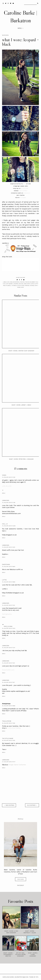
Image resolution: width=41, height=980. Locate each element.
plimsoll (9, 285)
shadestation (27, 193)
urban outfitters (23, 191)
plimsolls (15, 285)
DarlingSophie (7, 614)
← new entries (9, 805)
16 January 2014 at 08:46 (9, 706)
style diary (21, 285)
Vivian (4, 475)
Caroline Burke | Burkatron (13, 977)
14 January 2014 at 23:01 (9, 547)
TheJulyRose (7, 721)
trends (27, 285)
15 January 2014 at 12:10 (9, 648)
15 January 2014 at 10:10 (8, 605)
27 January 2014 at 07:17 (9, 762)
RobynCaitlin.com (8, 670)
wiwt (22, 287)
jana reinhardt (24, 188)
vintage (32, 285)
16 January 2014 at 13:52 (9, 723)
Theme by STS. (34, 977)
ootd (32, 284)
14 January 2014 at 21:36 (9, 502)
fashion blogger (30, 282)
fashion (22, 282)
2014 (8, 282)
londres (16, 284)
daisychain (6, 564)
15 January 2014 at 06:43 (9, 566)
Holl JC (5, 524)
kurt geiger (23, 197)
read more (21, 879)
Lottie (4, 580)
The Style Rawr (8, 738)
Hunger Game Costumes (17, 765)
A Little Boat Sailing (14, 728)
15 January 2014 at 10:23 (9, 628)
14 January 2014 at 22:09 (9, 526)
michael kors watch (25, 284)
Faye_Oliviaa (8, 626)
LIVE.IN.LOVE (7, 486)
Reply (4, 493)
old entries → (32, 805)
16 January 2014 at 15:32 (9, 740)
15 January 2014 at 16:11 (8, 682)
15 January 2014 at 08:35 (9, 582)
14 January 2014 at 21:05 (9, 477)
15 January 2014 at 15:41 (8, 663)
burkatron (16, 282)
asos (25, 184)
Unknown (6, 500)
